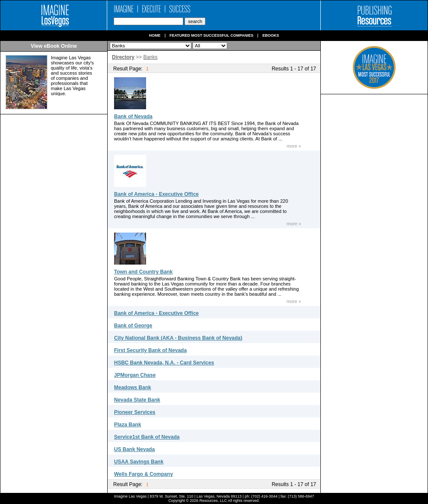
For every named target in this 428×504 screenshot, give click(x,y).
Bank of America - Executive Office (156, 194)
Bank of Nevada (133, 117)
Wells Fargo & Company (144, 474)
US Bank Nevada (134, 449)
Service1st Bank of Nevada (147, 437)
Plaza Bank (128, 425)
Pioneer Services (135, 412)
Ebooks (271, 36)
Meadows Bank (133, 387)
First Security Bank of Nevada (150, 350)
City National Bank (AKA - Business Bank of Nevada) (178, 338)
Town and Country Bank (143, 272)
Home (155, 36)
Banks (150, 57)
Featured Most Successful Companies (212, 36)
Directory (123, 57)
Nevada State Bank (137, 400)
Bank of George (133, 326)
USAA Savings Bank (139, 462)
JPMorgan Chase (135, 375)
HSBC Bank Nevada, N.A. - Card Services (164, 363)
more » (294, 146)
